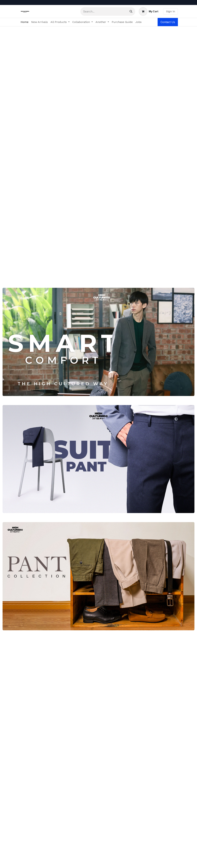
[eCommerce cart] (149, 11)
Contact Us (168, 22)
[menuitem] (25, 22)
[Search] (131, 11)
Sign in (171, 11)
